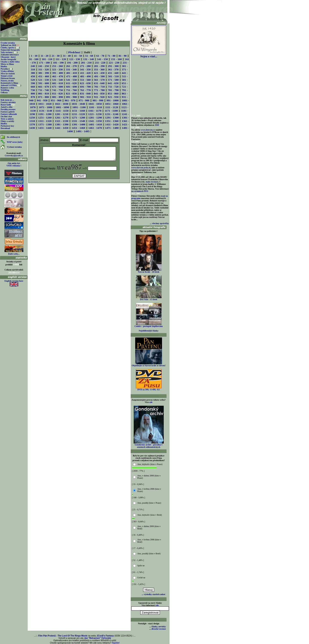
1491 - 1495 (83, 131)
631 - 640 (99, 83)
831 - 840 (85, 93)
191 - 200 (72, 63)
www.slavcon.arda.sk (141, 168)
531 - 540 (58, 80)
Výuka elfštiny (7, 71)
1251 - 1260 (45, 118)
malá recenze (152, 182)
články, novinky (159, 627)
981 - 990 (98, 100)
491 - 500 (99, 76)
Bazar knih (6, 105)
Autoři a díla (6, 107)
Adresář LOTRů (8, 85)
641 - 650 (113, 83)
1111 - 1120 (112, 107)
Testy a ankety (7, 119)
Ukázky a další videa (10, 62)
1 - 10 (34, 56)
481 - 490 (85, 76)
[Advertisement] (79, 30)
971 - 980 (84, 100)
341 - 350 (85, 69)
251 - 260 (58, 66)
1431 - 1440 (45, 128)
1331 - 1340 (78, 121)
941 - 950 (42, 100)
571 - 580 (113, 80)
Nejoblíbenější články (149, 331)
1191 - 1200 (45, 114)
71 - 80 (111, 56)
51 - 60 (89, 56)
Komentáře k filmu (9, 83)
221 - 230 (114, 63)
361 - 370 (113, 69)
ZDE (157, 125)
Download (5, 128)
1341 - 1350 (95, 121)
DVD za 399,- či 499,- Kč (149, 389)
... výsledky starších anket (154, 594)
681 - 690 (71, 87)
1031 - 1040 (78, 104)
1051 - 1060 (112, 104)
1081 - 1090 (62, 107)
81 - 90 (123, 56)
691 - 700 (85, 87)
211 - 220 (100, 63)
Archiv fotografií (8, 59)
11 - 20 (44, 56)
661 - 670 (44, 87)
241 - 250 (44, 66)
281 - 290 (99, 66)
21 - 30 (56, 56)
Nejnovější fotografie (10, 50)
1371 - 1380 (45, 124)
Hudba (4, 66)
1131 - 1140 (45, 111)
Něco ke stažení (8, 74)
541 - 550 (71, 80)
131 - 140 (88, 59)
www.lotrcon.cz (148, 130)
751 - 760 (71, 90)
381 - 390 (44, 73)
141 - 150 (102, 59)
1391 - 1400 (78, 124)
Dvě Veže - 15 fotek (149, 298)
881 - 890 (58, 97)
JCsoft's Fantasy (105, 636)
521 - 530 (44, 80)
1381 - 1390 (62, 124)
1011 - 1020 (45, 104)
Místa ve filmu (7, 64)
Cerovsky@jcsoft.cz (14, 156)
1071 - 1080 (46, 107)
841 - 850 (99, 93)
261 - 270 (71, 66)
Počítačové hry (7, 126)
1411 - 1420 (112, 124)
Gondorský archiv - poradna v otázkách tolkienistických (149, 445)
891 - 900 (71, 97)
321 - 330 (57, 69)
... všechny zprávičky (159, 223)
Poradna (5, 69)
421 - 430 (99, 73)
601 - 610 (58, 83)
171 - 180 (44, 63)
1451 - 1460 (78, 128)
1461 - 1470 (95, 128)
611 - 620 (71, 83)
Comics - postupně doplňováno (149, 325)
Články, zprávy (8, 48)
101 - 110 (47, 59)
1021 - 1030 (61, 104)
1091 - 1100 (79, 107)
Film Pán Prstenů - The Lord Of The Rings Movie (63, 636)
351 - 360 (99, 69)
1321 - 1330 (61, 121)
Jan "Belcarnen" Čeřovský (98, 638)
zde (151, 402)
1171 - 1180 (111, 111)
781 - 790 (113, 90)
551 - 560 (85, 80)
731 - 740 (44, 90)
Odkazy (4, 92)
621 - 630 (85, 83)
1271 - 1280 (78, 118)
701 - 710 (99, 87)
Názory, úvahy (7, 81)
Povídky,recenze (8, 109)
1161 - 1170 (95, 111)
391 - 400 (58, 73)
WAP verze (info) (15, 142)
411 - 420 (85, 73)
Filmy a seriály (7, 121)
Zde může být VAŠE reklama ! (14, 164)
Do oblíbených (13, 137)
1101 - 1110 (95, 107)
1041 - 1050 (95, 104)
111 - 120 (61, 59)
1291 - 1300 (112, 118)
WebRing (5, 90)
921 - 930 (113, 97)
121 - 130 (74, 59)
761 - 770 (85, 90)
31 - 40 (67, 56)
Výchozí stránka (14, 147)
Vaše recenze (6, 52)
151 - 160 (116, 59)
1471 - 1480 (112, 128)
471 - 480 (71, 76)
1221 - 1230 (95, 114)
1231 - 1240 (112, 114)
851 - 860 (113, 93)
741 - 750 (58, 90)
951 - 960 (56, 100)
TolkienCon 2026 (10, 45)
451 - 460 (44, 76)
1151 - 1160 (78, 111)
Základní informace (10, 55)
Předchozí (74, 52)
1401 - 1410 (95, 124)
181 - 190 (58, 63)
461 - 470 (58, 76)
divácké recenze (159, 629)
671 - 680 (58, 87)
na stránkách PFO (140, 191)
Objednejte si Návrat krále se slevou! (149, 365)
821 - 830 (71, 93)
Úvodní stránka (8, 43)
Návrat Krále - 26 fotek (149, 271)
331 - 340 (71, 69)
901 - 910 (85, 97)
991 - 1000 (112, 100)
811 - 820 (57, 93)
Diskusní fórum (8, 78)
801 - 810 (44, 93)
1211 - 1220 (78, 114)
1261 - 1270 (62, 118)
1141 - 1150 (62, 111)
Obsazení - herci (8, 57)
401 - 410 (71, 73)
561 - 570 (99, 80)
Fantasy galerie (8, 112)
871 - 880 (44, 97)
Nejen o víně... (149, 55)
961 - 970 (70, 100)
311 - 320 (43, 69)
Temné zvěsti (7, 76)
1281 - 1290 (95, 118)
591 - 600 (44, 83)
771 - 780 (99, 90)
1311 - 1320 (45, 121)
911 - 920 (99, 97)
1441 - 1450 (62, 128)
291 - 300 (113, 66)
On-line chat (6, 116)
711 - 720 (113, 87)
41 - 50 (78, 56)
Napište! (116, 643)
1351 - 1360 (112, 121)
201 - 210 (86, 63)
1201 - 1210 (61, 114)
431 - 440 (113, 73)
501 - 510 (113, 76)
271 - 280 (85, 66)
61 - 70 (100, 56)
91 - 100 (34, 59)
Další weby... (14, 254)
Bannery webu (7, 88)
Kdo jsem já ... (7, 100)
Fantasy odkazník (9, 114)
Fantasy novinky (8, 102)
